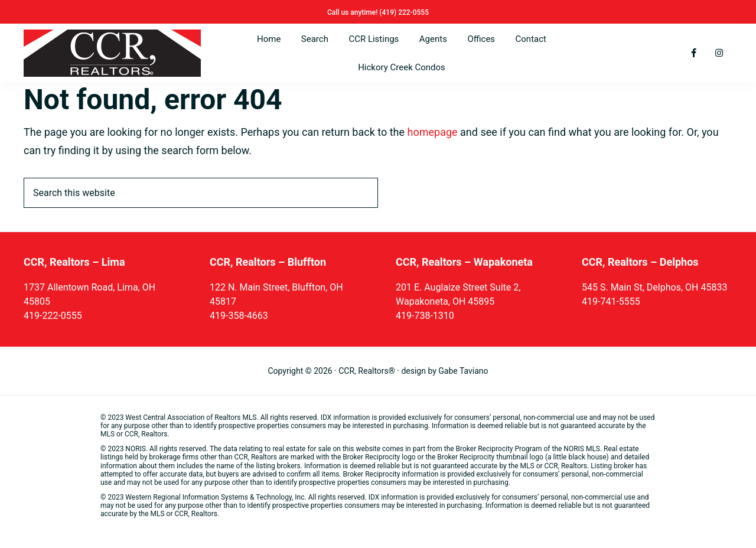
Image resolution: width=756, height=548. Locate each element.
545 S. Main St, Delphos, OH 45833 (654, 287)
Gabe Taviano (463, 371)
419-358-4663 (239, 316)
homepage (433, 132)
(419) (389, 12)
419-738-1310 (425, 316)
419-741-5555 (611, 301)
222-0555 (413, 12)
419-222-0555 (53, 316)
